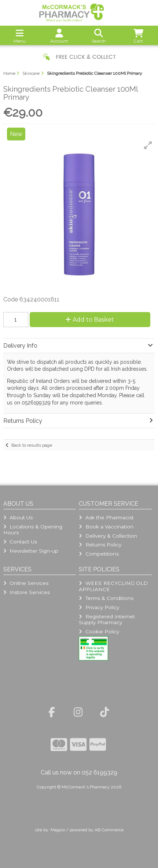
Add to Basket (90, 320)
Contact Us (20, 542)
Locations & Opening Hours (33, 530)
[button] (148, 145)
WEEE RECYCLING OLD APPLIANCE (113, 586)
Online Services (26, 583)
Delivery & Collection (108, 536)
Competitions (99, 554)
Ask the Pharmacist (106, 517)
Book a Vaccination (106, 527)
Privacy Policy (99, 607)
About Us (18, 517)
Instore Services (27, 592)
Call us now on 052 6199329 (79, 772)
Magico (58, 830)
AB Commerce (109, 830)
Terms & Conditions (106, 598)
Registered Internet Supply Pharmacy (107, 619)
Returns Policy (100, 545)
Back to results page (32, 445)
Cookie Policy (99, 631)
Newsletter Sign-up (31, 551)
